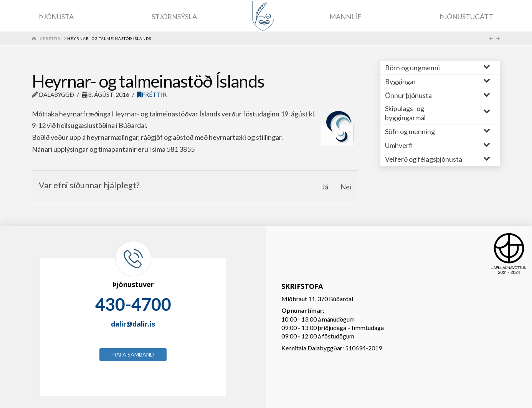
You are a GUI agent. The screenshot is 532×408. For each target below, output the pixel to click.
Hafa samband (133, 354)
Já (325, 187)
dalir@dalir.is (133, 324)
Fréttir (152, 95)
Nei (346, 187)
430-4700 (133, 304)
